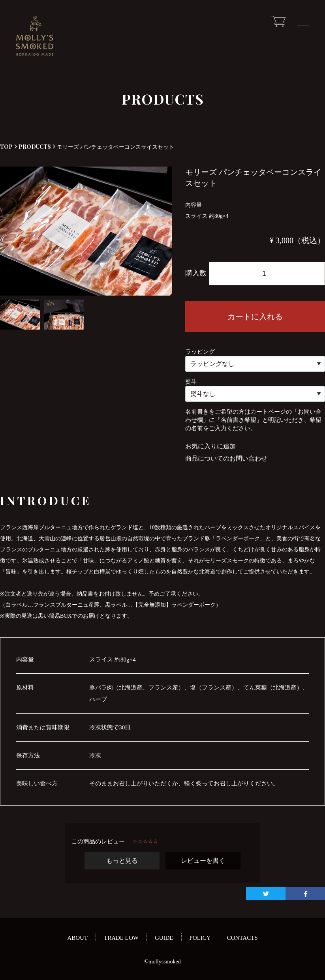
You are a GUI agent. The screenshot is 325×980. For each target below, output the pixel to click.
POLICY (200, 938)
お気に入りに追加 (210, 446)
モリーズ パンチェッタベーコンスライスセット (114, 147)
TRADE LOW (121, 938)
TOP (6, 147)
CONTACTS (242, 938)
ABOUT (77, 938)
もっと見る (122, 861)
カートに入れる (255, 317)
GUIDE (164, 938)
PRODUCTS (33, 147)
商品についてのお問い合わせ (226, 458)
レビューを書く (203, 861)
